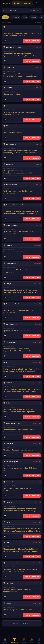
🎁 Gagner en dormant (22, 3)
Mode (25, 17)
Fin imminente (37, 23)
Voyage (33, 17)
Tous (5, 17)
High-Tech (15, 17)
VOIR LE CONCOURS (32, 41)
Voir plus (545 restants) (22, 623)
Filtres (37, 10)
